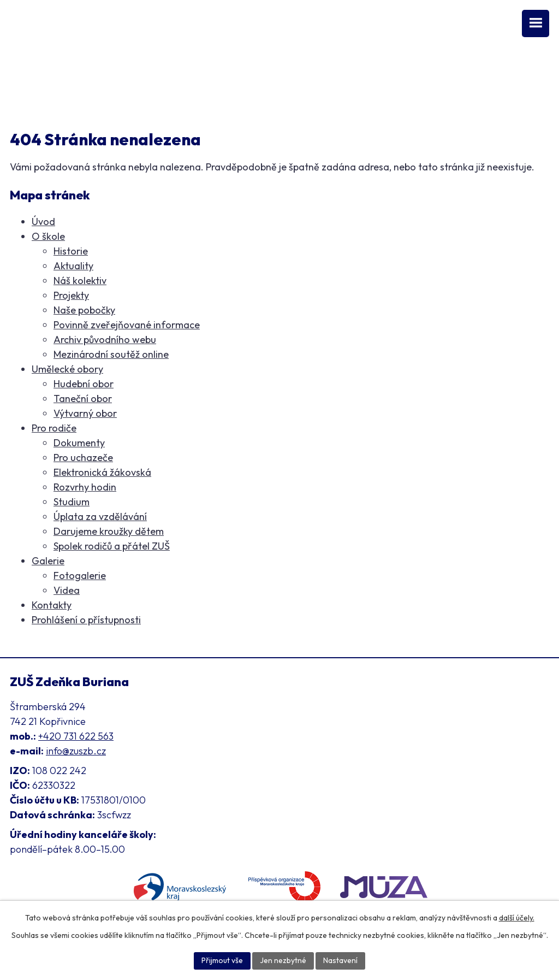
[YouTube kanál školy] (35, 70)
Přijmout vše (222, 960)
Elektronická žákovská (102, 472)
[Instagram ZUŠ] (55, 70)
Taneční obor (83, 399)
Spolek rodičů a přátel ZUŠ (112, 546)
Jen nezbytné (283, 960)
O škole (48, 236)
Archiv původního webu (105, 340)
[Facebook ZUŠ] (16, 70)
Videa (67, 590)
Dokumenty (79, 443)
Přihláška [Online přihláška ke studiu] (83, 93)
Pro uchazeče (83, 457)
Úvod (43, 222)
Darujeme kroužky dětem (109, 531)
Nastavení (340, 960)
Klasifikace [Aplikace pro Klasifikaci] (33, 93)
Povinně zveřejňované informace (127, 325)
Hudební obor (84, 384)
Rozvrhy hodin (85, 487)
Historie (71, 251)
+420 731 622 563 (76, 736)
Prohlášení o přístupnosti (86, 620)
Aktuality (73, 266)
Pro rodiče (54, 428)
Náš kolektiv (80, 281)
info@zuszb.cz (76, 751)
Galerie (48, 561)
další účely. (517, 918)
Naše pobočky (84, 310)
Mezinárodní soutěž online (111, 354)
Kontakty (52, 605)
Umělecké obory (67, 369)
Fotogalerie (80, 575)
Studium (72, 502)
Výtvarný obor (85, 413)
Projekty (71, 295)
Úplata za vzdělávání (100, 516)
